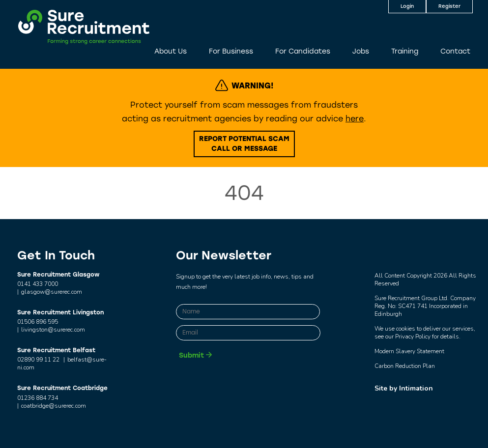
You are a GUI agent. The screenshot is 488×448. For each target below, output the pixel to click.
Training (405, 51)
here (355, 119)
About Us (171, 51)
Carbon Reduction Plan (405, 366)
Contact (455, 51)
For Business (231, 51)
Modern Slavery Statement (409, 351)
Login (407, 6)
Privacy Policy (413, 336)
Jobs (361, 51)
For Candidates (303, 51)
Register (449, 6)
